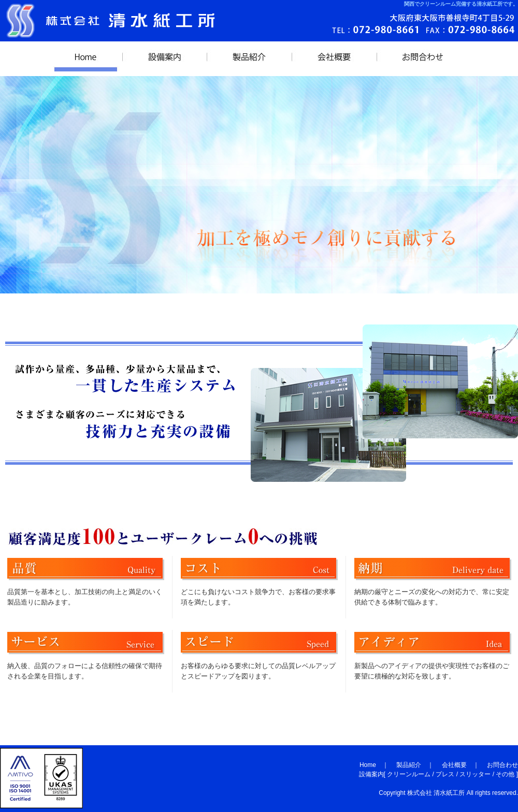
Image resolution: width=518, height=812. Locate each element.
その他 (505, 774)
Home (368, 765)
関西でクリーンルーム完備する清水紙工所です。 (461, 4)
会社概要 (334, 58)
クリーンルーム (409, 774)
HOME (86, 58)
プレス (445, 774)
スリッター (475, 774)
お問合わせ (423, 58)
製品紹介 (249, 58)
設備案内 (164, 58)
